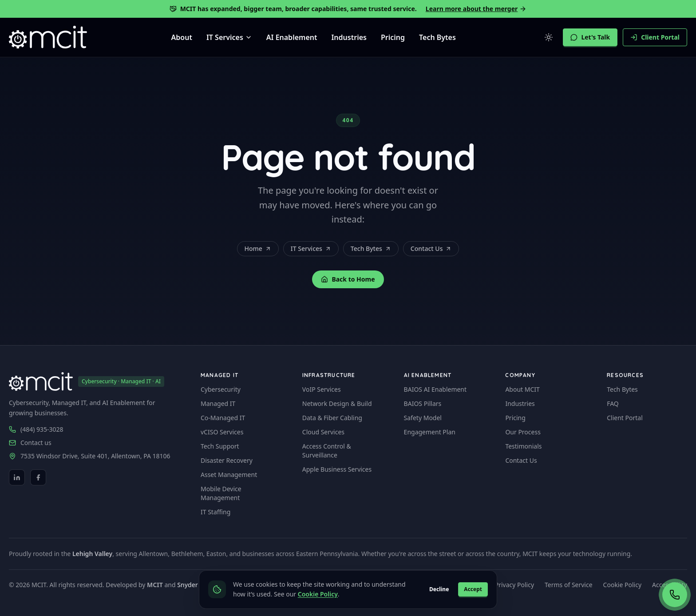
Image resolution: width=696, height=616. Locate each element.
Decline (439, 589)
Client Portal (655, 37)
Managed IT (218, 403)
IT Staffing (216, 512)
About (182, 37)
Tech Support (220, 446)
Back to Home (348, 279)
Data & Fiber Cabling (332, 418)
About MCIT (522, 389)
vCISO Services (222, 432)
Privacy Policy (514, 585)
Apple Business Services (337, 469)
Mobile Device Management (221, 493)
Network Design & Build (337, 403)
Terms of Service (569, 585)
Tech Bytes (437, 37)
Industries (349, 37)
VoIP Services (322, 389)
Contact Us (431, 248)
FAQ (613, 403)
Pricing (393, 37)
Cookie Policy (622, 585)
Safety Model (423, 418)
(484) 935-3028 (42, 429)
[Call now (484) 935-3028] (675, 595)
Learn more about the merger (476, 9)
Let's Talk (590, 37)
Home (258, 248)
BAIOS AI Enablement (435, 389)
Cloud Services (323, 432)
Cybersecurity (221, 389)
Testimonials (523, 446)
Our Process (523, 432)
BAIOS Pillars (423, 403)
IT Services (311, 248)
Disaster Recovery (227, 460)
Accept (473, 589)
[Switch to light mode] (549, 37)
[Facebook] (38, 477)
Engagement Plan (430, 432)
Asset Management (229, 475)
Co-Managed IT (223, 418)
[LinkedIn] (17, 477)
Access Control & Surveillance (327, 451)
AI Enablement (292, 37)
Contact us (36, 443)
